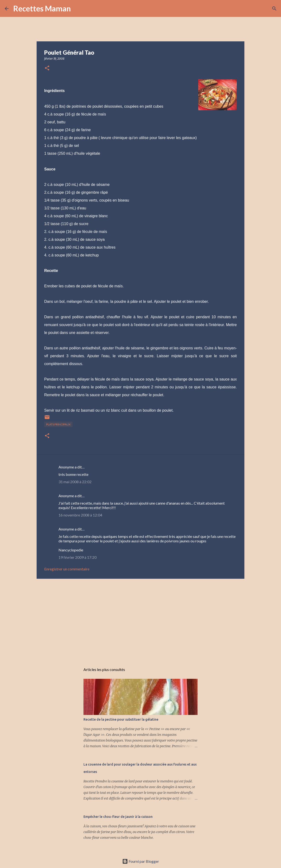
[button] (47, 68)
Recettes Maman (42, 8)
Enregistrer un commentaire (67, 569)
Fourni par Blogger (141, 861)
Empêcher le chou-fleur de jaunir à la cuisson (118, 817)
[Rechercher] (78, 9)
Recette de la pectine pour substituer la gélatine (121, 719)
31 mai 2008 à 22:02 (75, 482)
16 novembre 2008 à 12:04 (80, 515)
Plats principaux (58, 424)
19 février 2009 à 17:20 (78, 557)
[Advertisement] (140, 619)
